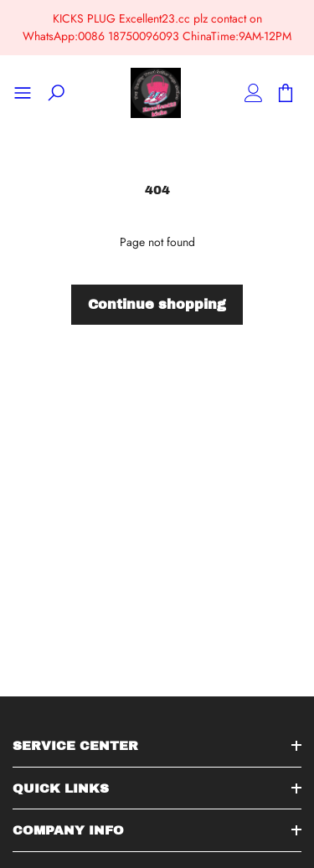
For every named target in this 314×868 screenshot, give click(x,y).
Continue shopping (157, 304)
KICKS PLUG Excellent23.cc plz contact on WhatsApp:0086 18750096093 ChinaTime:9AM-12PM (157, 27)
